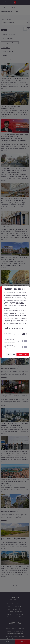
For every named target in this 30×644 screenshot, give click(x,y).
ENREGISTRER (11, 355)
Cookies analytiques (12, 341)
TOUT (23, 355)
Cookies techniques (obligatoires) (12, 334)
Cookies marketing (12, 347)
